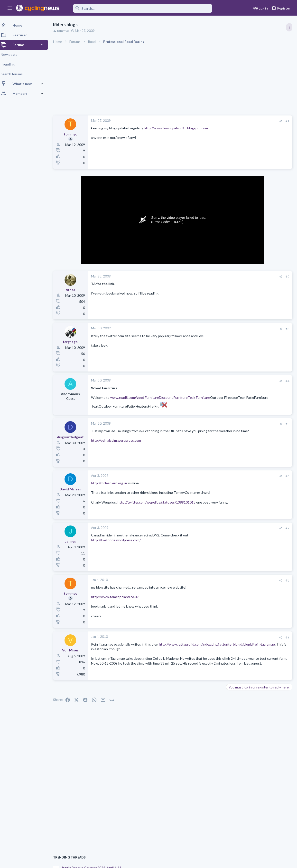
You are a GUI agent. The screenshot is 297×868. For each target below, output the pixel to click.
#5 (209, 429)
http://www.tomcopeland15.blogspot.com (179, 128)
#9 (209, 643)
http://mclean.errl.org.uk (112, 488)
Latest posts (231, 455)
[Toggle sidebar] (289, 27)
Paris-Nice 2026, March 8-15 (249, 429)
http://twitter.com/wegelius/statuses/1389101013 (159, 512)
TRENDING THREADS (235, 264)
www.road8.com (125, 397)
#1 (209, 121)
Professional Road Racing (246, 288)
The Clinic (235, 517)
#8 (209, 586)
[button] (10, 8)
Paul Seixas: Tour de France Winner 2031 (259, 569)
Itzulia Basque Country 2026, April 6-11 (258, 274)
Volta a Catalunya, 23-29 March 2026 (256, 326)
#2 (209, 277)
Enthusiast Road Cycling (245, 536)
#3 (209, 329)
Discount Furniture (176, 397)
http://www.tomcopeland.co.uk (118, 603)
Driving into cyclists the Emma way (254, 527)
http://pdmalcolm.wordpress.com (119, 450)
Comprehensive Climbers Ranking (253, 588)
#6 (209, 481)
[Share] (202, 121)
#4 (209, 381)
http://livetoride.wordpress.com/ (119, 546)
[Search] (139, 8)
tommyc (66, 31)
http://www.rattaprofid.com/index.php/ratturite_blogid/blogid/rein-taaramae (152, 655)
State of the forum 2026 (246, 508)
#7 (209, 534)
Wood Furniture (150, 397)
